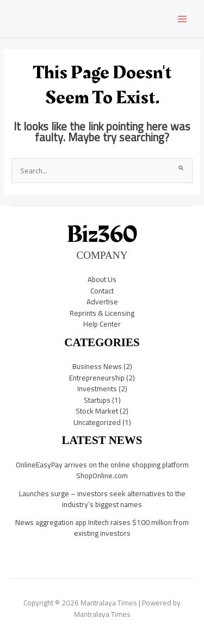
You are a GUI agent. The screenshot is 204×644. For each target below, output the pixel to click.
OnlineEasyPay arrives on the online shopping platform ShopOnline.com (102, 470)
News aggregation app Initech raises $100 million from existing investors (102, 528)
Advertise (102, 302)
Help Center (102, 324)
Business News (97, 366)
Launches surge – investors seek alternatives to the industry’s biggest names (102, 499)
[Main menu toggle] (183, 19)
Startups (97, 400)
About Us (102, 279)
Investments (97, 389)
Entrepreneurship (97, 378)
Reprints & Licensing (102, 313)
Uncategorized (97, 422)
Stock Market (97, 411)
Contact (102, 291)
